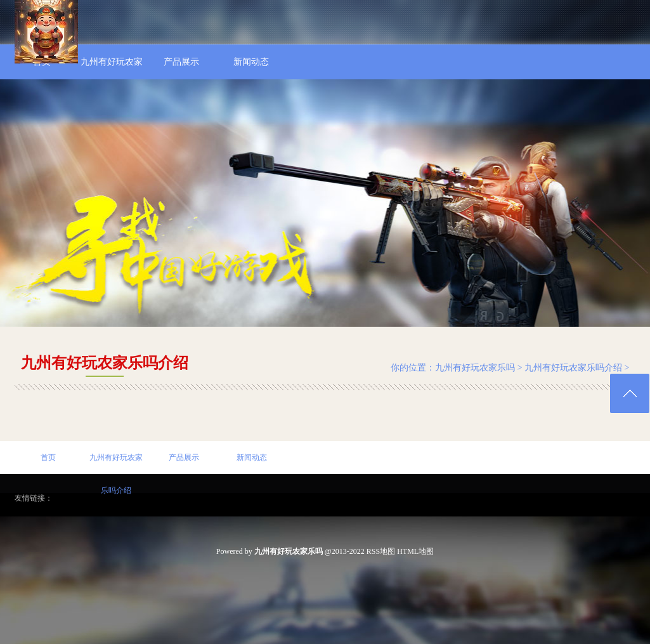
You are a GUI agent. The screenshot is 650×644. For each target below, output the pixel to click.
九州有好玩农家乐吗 (475, 368)
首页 (48, 457)
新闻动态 (252, 457)
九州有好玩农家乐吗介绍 (573, 368)
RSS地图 (381, 551)
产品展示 (184, 457)
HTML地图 (415, 551)
